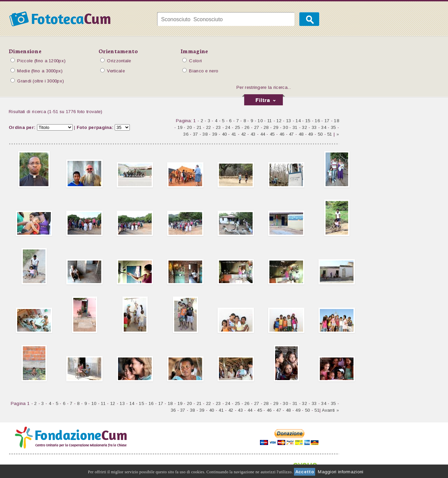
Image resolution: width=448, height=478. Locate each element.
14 (298, 121)
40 (225, 134)
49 (311, 134)
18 (337, 121)
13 (289, 121)
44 (263, 134)
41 (234, 134)
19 (180, 127)
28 (266, 127)
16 (317, 121)
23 (218, 127)
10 (260, 121)
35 (333, 127)
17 (327, 121)
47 (291, 134)
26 (247, 127)
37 (196, 134)
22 (209, 127)
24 (228, 127)
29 (276, 127)
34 (324, 127)
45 (272, 134)
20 (190, 127)
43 (253, 134)
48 (301, 134)
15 (308, 121)
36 (186, 134)
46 (282, 134)
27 (257, 127)
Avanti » (330, 410)
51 (330, 134)
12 (279, 121)
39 (215, 134)
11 (270, 121)
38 (205, 134)
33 (314, 127)
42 (244, 134)
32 (305, 127)
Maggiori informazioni (341, 472)
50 (320, 134)
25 (238, 127)
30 (285, 127)
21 (199, 127)
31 (295, 127)
